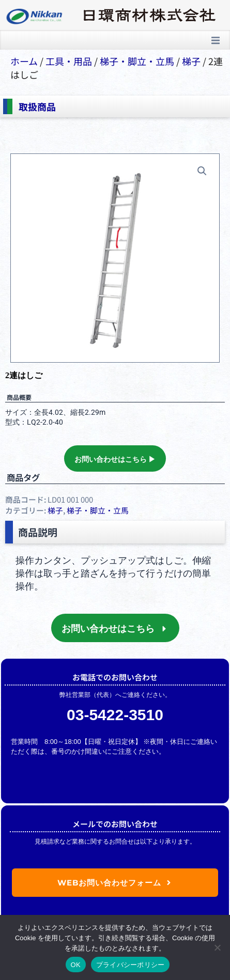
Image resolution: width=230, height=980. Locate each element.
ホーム (24, 61)
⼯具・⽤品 (69, 61)
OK (76, 965)
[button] (216, 40)
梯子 (191, 61)
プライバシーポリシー (131, 965)
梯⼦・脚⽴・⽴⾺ (137, 61)
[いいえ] (217, 947)
